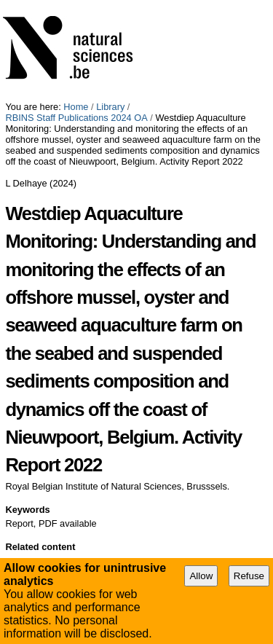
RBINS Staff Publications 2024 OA (76, 118)
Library (110, 107)
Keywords (27, 510)
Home (76, 107)
